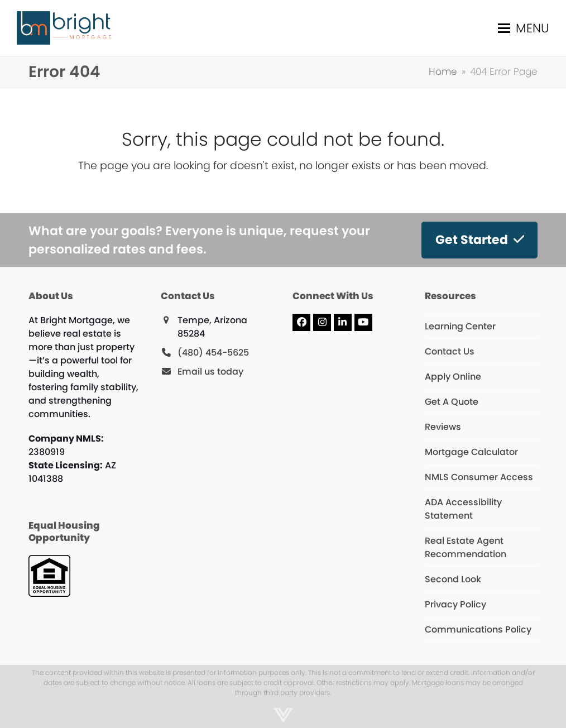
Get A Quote (452, 402)
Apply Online (453, 377)
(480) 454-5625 (213, 353)
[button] (524, 28)
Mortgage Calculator (471, 452)
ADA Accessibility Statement (463, 509)
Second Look (453, 579)
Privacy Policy (455, 604)
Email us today (210, 372)
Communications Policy (478, 629)
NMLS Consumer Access (479, 477)
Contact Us (450, 351)
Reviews (443, 427)
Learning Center (460, 326)
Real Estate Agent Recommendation (466, 547)
